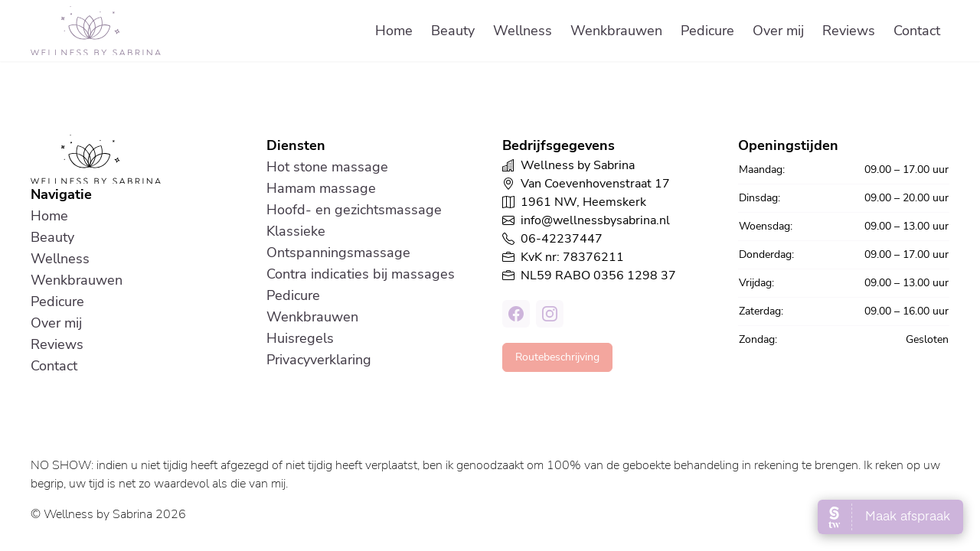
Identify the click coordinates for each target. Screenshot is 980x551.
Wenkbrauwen (616, 31)
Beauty (453, 31)
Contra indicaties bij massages (361, 274)
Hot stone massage (327, 167)
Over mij (778, 31)
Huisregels (300, 338)
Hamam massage (321, 188)
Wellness (523, 31)
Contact (917, 31)
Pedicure (707, 31)
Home (394, 31)
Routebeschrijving (557, 357)
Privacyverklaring (319, 360)
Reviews (849, 31)
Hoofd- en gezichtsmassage (354, 210)
